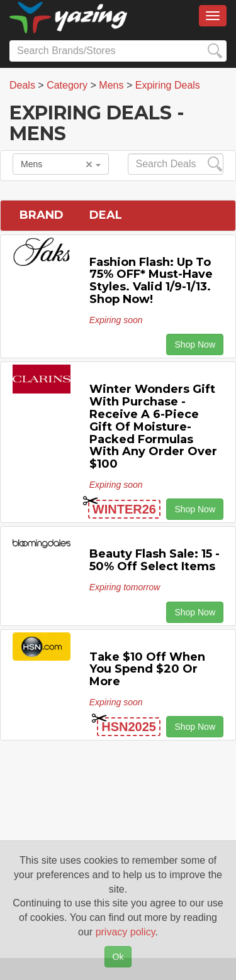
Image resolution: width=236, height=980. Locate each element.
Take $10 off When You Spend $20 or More (147, 669)
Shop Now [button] (195, 344)
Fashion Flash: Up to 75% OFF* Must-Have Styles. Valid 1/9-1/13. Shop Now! (151, 281)
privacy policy (126, 932)
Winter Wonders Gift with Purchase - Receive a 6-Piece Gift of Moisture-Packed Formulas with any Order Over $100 (153, 427)
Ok (118, 957)
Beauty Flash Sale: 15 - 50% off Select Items (155, 560)
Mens (61, 164)
